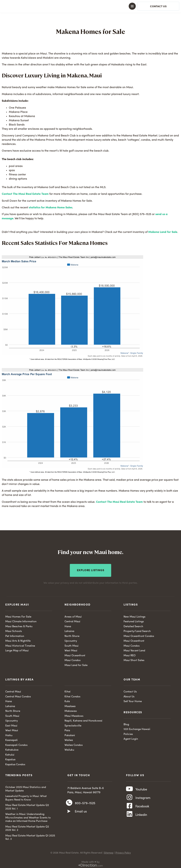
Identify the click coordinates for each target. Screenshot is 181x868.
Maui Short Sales (134, 659)
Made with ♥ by (90, 861)
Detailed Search (133, 625)
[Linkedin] (130, 818)
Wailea (69, 739)
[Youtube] (130, 789)
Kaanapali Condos (16, 744)
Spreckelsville (73, 724)
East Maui (11, 724)
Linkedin (141, 818)
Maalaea (70, 705)
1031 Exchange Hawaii (137, 728)
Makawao (71, 710)
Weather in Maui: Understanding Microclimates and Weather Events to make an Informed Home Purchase (28, 817)
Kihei (68, 691)
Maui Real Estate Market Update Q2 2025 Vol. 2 (27, 827)
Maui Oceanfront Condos (139, 635)
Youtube (141, 789)
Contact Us (130, 691)
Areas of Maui (73, 615)
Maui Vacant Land (134, 650)
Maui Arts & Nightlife (18, 640)
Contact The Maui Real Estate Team (25, 194)
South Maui (71, 645)
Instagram (143, 799)
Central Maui (72, 620)
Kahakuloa (12, 749)
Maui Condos (73, 659)
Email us (81, 812)
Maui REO (130, 654)
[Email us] (69, 811)
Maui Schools (14, 630)
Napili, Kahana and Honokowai (83, 720)
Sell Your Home (133, 700)
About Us (129, 695)
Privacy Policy (123, 851)
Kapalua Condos (15, 763)
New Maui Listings (135, 615)
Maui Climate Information (21, 620)
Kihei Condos (72, 695)
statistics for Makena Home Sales (51, 208)
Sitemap (109, 851)
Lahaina (69, 630)
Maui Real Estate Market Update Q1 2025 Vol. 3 (30, 836)
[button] (90, 6)
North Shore (72, 635)
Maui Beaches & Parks (19, 625)
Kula (67, 700)
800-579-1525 (85, 803)
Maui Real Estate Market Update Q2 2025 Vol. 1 (27, 806)
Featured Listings (134, 620)
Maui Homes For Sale (18, 615)
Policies (128, 733)
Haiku (9, 734)
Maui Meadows (74, 715)
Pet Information (15, 635)
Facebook (142, 808)
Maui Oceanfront (75, 654)
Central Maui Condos (18, 695)
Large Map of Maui (17, 650)
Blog (126, 723)
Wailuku (69, 749)
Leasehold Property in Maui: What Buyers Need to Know (26, 797)
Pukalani (70, 734)
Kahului (10, 754)
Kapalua (10, 758)
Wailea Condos (74, 744)
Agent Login (131, 738)
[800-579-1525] (69, 803)
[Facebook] (130, 808)
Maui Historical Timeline (20, 645)
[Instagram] (130, 799)
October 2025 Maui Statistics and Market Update (26, 788)
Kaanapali (11, 739)
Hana (68, 625)
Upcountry (71, 640)
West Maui (71, 650)
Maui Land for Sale (76, 664)
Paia (67, 729)
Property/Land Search (137, 630)
